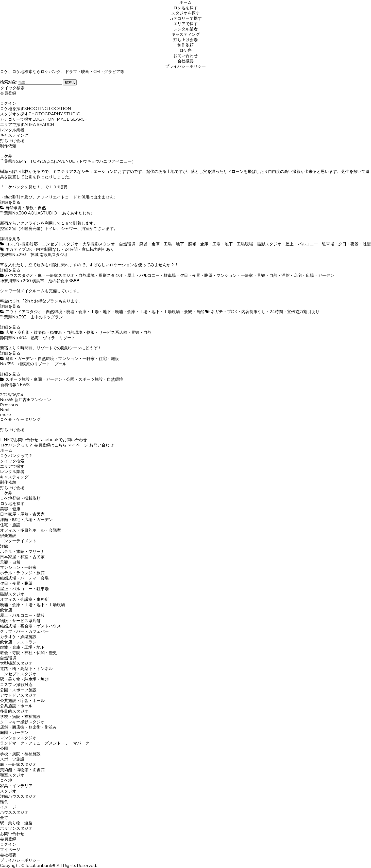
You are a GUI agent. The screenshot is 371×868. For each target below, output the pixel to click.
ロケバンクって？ (16, 445)
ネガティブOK (19, 249)
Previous (9, 405)
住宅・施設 (109, 359)
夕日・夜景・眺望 (355, 244)
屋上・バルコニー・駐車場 (310, 244)
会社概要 (185, 61)
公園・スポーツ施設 (85, 379)
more (5, 415)
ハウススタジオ (20, 275)
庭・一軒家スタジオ (56, 275)
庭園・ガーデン (20, 359)
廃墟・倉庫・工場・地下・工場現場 (221, 244)
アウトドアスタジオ (24, 312)
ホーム (185, 2)
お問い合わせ (185, 56)
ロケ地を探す (185, 8)
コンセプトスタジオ (60, 244)
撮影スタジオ (269, 244)
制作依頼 (185, 45)
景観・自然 (36, 208)
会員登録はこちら (50, 445)
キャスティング (185, 34)
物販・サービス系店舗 (107, 332)
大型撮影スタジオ (99, 244)
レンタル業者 (185, 29)
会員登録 (8, 93)
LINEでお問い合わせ (19, 440)
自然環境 (13, 208)
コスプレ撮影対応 (22, 244)
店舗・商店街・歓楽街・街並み (34, 332)
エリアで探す (185, 24)
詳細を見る (10, 202)
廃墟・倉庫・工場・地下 (162, 244)
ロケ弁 (185, 50)
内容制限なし (48, 249)
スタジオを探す (185, 13)
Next (5, 410)
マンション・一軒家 (235, 275)
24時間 (71, 249)
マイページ (78, 445)
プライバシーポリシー (185, 66)
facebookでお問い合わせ (63, 440)
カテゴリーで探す (185, 18)
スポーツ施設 (18, 379)
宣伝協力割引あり (98, 249)
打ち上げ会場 (185, 40)
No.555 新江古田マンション (26, 400)
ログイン (8, 103)
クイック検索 (12, 88)
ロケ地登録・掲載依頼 (20, 498)
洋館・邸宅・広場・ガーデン (308, 275)
